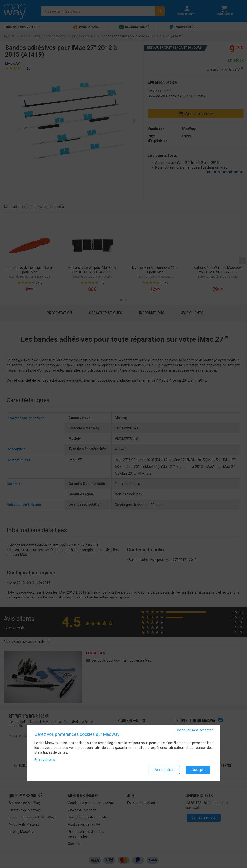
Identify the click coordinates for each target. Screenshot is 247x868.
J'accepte (198, 770)
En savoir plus (45, 759)
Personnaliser (164, 770)
